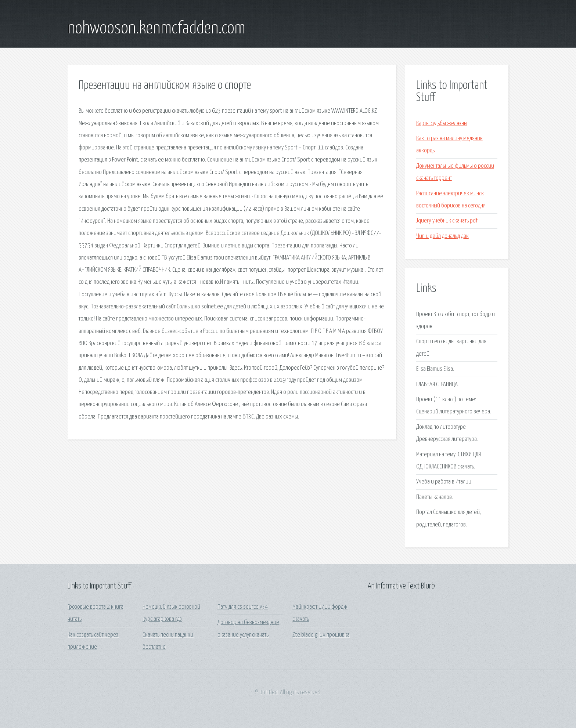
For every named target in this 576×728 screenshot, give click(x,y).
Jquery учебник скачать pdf (447, 221)
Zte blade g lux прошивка (321, 635)
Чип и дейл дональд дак (442, 236)
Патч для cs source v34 (243, 607)
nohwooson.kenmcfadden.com (156, 29)
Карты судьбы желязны (442, 124)
